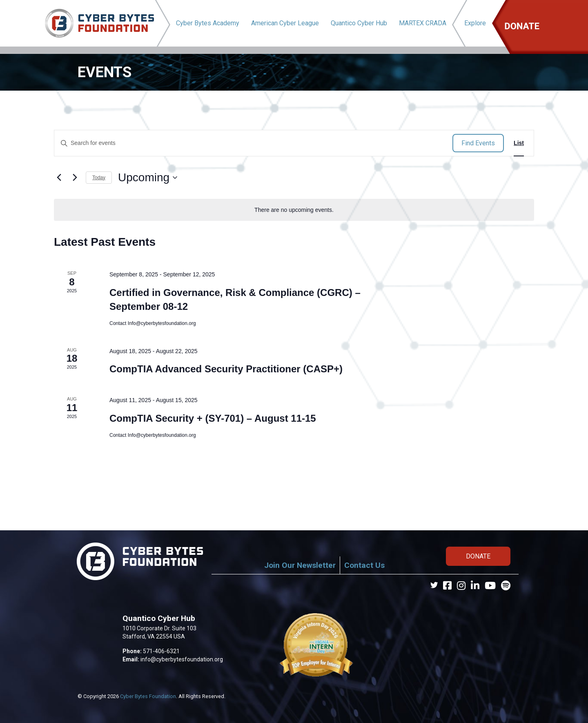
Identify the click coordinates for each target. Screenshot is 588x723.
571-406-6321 (161, 651)
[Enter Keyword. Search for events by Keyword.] (253, 143)
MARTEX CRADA (423, 23)
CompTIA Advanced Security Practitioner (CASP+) (226, 369)
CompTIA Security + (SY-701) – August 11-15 (213, 418)
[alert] (294, 210)
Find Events (478, 143)
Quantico (359, 23)
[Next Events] (75, 178)
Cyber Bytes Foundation (148, 696)
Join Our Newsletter (300, 565)
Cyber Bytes (208, 23)
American (285, 23)
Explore (475, 23)
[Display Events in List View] (519, 143)
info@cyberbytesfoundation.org (182, 659)
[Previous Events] (59, 178)
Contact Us (364, 565)
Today (99, 178)
